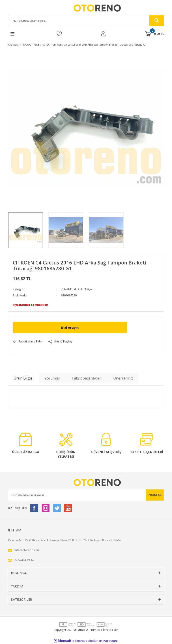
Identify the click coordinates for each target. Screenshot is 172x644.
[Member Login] (103, 34)
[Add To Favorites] (27, 342)
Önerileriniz (123, 378)
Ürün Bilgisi (24, 378)
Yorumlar (52, 378)
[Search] (86, 21)
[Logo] (86, 8)
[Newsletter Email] (86, 495)
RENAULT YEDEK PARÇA (76, 289)
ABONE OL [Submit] (155, 495)
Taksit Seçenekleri (87, 378)
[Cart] (155, 34)
